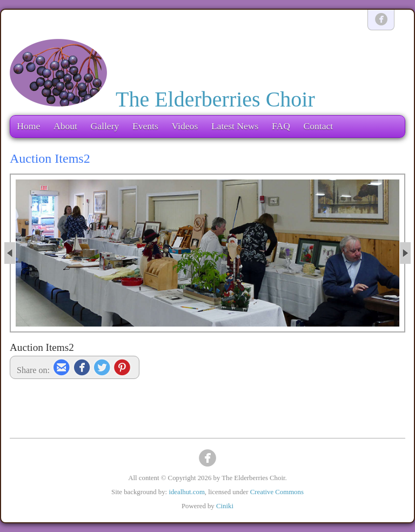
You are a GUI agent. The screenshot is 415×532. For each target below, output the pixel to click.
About (65, 126)
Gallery (105, 126)
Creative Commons (277, 492)
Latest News (235, 126)
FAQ (281, 126)
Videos (185, 126)
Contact (318, 126)
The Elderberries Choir (215, 99)
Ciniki (225, 506)
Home (28, 126)
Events (145, 126)
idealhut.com (186, 492)
